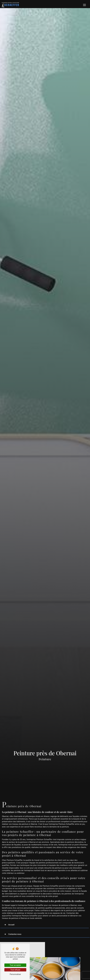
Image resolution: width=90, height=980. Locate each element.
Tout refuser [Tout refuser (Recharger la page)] (15, 970)
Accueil (9, 918)
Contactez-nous (12, 927)
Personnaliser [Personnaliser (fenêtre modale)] (15, 974)
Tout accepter (15, 965)
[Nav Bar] (84, 5)
